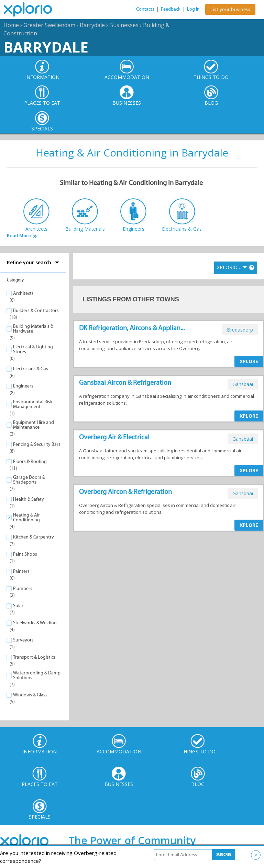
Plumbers (23, 588)
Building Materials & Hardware (33, 329)
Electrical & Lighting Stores (33, 349)
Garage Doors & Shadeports (29, 480)
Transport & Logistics (34, 657)
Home (11, 25)
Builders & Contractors (36, 310)
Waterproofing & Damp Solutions (37, 675)
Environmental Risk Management (33, 404)
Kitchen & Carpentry (34, 537)
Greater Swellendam (49, 25)
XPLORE (249, 361)
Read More (19, 236)
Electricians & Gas (31, 369)
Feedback (171, 9)
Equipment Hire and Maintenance (34, 425)
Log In (193, 9)
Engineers (23, 386)
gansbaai (243, 384)
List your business (230, 9)
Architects (23, 293)
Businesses (124, 25)
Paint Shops (25, 554)
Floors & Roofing (30, 461)
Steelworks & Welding (35, 623)
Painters (21, 571)
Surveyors (23, 640)
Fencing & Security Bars (37, 444)
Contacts (145, 9)
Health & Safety (29, 499)
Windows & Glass (30, 695)
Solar (18, 606)
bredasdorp (240, 330)
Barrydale (92, 25)
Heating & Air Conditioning (26, 517)
